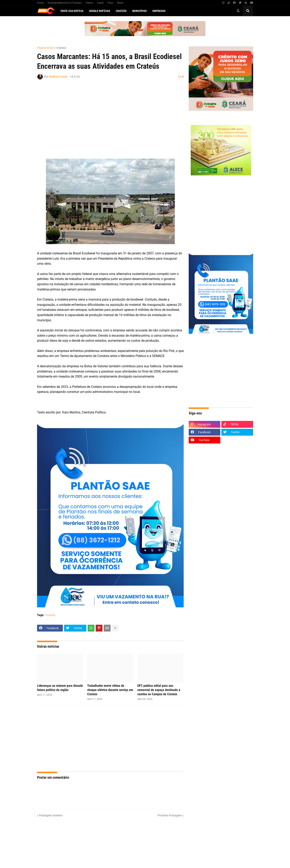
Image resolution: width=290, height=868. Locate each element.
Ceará (100, 3)
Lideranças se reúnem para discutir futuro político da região (60, 688)
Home (40, 3)
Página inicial (45, 48)
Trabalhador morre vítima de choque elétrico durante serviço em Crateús (110, 690)
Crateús (61, 48)
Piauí (110, 3)
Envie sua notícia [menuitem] (72, 11)
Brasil (120, 3)
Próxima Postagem (170, 815)
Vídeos (89, 3)
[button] (238, 11)
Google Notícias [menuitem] (100, 11)
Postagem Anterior (51, 815)
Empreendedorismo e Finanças (65, 3)
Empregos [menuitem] (159, 11)
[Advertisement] (106, 116)
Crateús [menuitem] (121, 11)
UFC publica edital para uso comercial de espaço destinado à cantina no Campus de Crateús (159, 690)
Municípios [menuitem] (140, 11)
